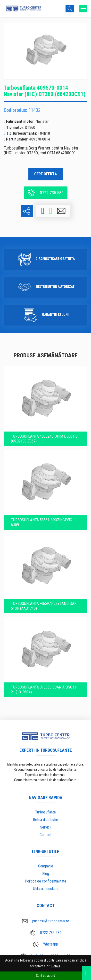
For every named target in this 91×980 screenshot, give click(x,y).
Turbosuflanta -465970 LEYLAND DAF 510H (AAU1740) (44, 606)
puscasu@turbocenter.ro (46, 921)
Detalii (56, 966)
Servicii (46, 827)
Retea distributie (45, 820)
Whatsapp (45, 945)
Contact (45, 835)
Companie (46, 866)
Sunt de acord (45, 976)
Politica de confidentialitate (45, 881)
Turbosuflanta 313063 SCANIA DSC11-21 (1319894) (44, 690)
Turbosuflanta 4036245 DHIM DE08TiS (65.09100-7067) (44, 439)
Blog (46, 874)
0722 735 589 (46, 193)
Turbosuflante (45, 812)
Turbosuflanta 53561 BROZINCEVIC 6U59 (41, 522)
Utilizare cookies (46, 889)
